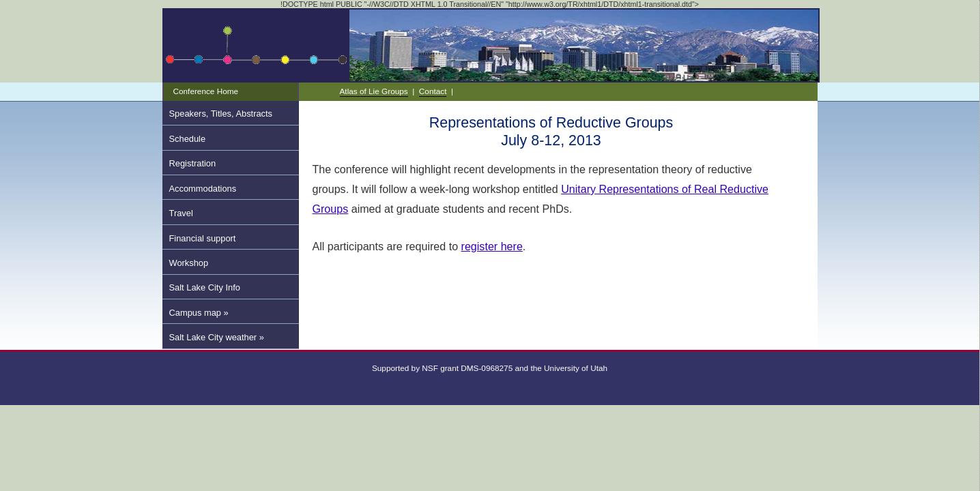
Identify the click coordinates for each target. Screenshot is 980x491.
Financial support (203, 238)
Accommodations (203, 189)
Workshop (189, 263)
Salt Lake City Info (205, 287)
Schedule (188, 139)
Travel (181, 213)
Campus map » (199, 313)
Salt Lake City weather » (217, 337)
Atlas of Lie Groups (374, 91)
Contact (433, 91)
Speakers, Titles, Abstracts (221, 114)
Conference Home (206, 91)
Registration (193, 163)
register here (492, 246)
